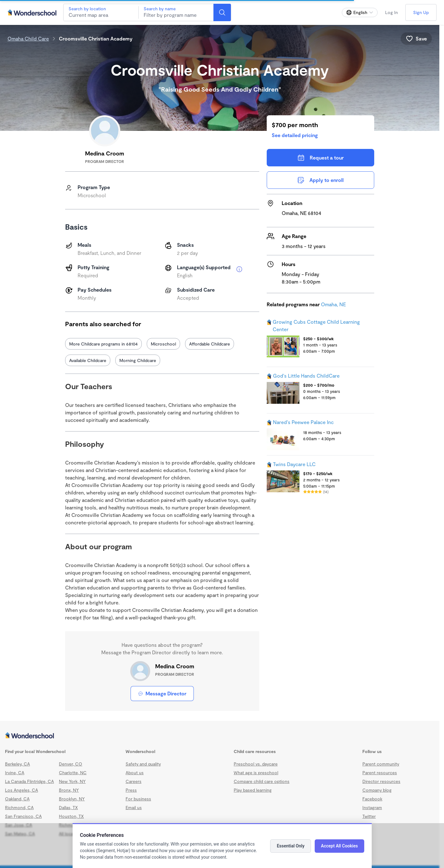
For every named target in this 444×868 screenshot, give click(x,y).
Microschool (163, 344)
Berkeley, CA (17, 764)
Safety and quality (143, 764)
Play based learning (253, 790)
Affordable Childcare (210, 344)
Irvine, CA (15, 773)
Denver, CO (71, 764)
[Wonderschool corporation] (220, 736)
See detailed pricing (295, 135)
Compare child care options (262, 781)
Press (131, 790)
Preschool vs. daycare (256, 764)
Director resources (381, 781)
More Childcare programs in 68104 (103, 344)
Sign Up (421, 12)
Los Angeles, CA (21, 790)
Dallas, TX (68, 807)
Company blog (377, 790)
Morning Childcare (138, 360)
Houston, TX (71, 816)
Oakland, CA (17, 799)
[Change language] (360, 12)
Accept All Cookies (339, 846)
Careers (134, 781)
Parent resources (380, 773)
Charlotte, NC (73, 773)
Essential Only (291, 846)
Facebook (372, 799)
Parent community (381, 764)
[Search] (222, 12)
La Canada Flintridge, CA (29, 781)
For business (138, 799)
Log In (391, 12)
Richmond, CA (19, 807)
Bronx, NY (69, 790)
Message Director (162, 693)
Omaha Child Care (28, 38)
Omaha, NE (333, 304)
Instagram (372, 807)
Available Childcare (88, 360)
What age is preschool (256, 773)
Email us (134, 807)
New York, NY (72, 781)
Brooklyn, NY (72, 799)
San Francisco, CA (23, 816)
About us (135, 773)
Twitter (369, 816)
